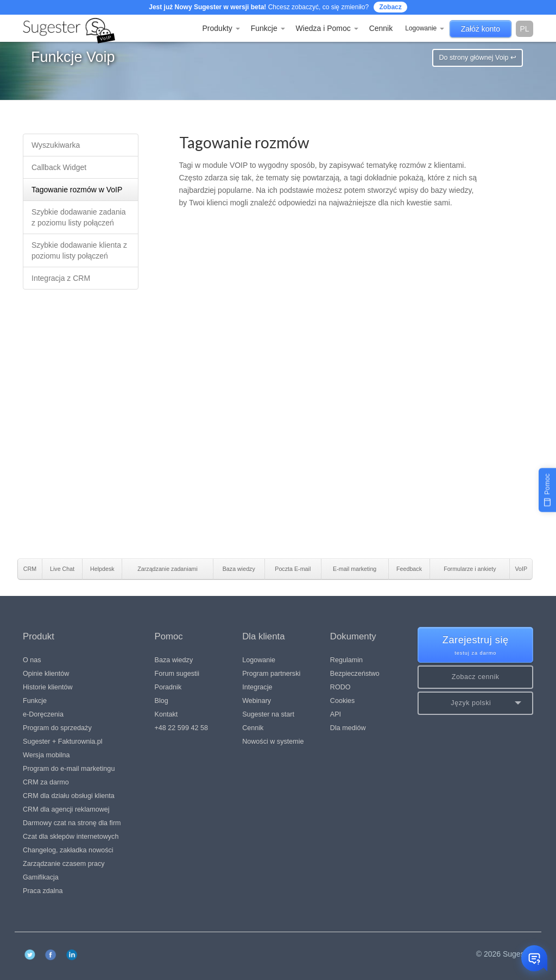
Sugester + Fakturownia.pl (63, 742)
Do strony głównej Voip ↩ (478, 58)
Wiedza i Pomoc (327, 28)
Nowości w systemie (273, 742)
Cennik (381, 28)
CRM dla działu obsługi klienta (69, 796)
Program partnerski (271, 674)
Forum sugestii (177, 674)
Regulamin (346, 660)
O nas (32, 660)
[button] (475, 703)
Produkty (221, 28)
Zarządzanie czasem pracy (64, 864)
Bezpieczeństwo (355, 674)
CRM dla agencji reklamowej (66, 809)
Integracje (257, 687)
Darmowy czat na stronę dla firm (72, 823)
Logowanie (424, 28)
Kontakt (166, 714)
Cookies (343, 701)
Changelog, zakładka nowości (68, 850)
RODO (340, 687)
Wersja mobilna (46, 755)
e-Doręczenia (43, 714)
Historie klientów (48, 687)
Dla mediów (348, 728)
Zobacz (390, 7)
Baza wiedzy (174, 660)
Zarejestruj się (475, 646)
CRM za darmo (46, 782)
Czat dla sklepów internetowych (71, 837)
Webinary (257, 701)
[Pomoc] (547, 490)
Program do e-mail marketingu (69, 769)
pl (524, 29)
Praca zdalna (43, 891)
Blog (162, 701)
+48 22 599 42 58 (181, 728)
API (336, 714)
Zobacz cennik (476, 677)
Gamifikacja (41, 877)
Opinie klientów (46, 674)
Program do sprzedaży (57, 728)
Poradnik (168, 687)
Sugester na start (268, 714)
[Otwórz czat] (534, 958)
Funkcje (268, 28)
